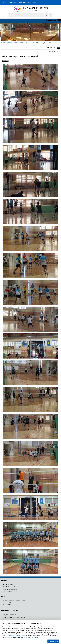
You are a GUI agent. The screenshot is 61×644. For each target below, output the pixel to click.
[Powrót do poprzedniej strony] (58, 52)
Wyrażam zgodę (53, 641)
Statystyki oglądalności (9, 615)
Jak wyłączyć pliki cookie (31, 637)
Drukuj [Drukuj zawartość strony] (52, 51)
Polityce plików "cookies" (14, 635)
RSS (3, 2)
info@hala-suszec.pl (13, 589)
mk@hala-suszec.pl (13, 591)
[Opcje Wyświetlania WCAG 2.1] (51, 15)
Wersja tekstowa (32, 2)
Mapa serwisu (23, 2)
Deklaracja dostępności (11, 2)
